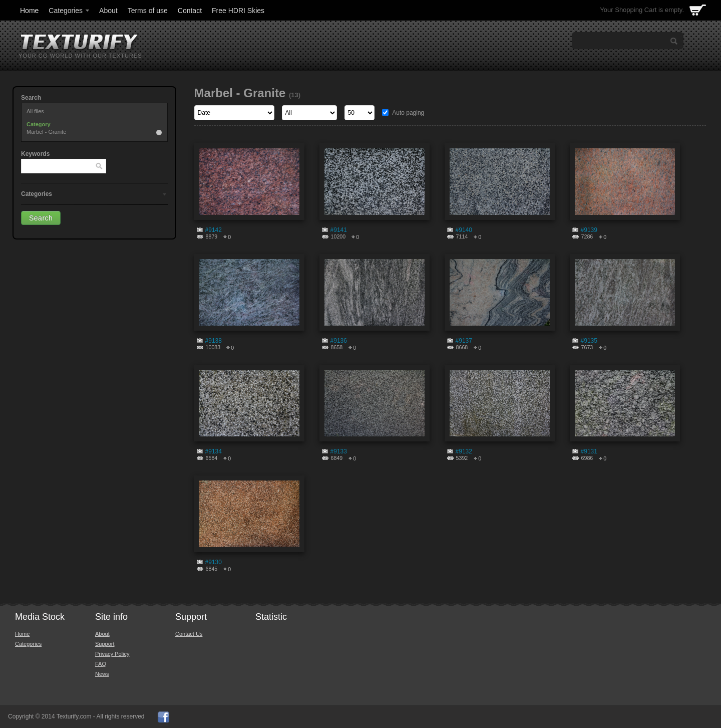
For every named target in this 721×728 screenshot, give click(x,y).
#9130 (214, 562)
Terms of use (148, 11)
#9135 (589, 341)
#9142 (214, 230)
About (108, 11)
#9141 (339, 230)
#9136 (339, 341)
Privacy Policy (112, 654)
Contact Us (189, 634)
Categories (70, 11)
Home (29, 11)
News (102, 674)
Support (105, 644)
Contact (190, 11)
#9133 (339, 451)
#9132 (464, 451)
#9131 (589, 451)
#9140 (464, 230)
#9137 (464, 341)
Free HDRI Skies (238, 11)
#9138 (214, 341)
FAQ (101, 664)
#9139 (589, 230)
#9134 (214, 451)
